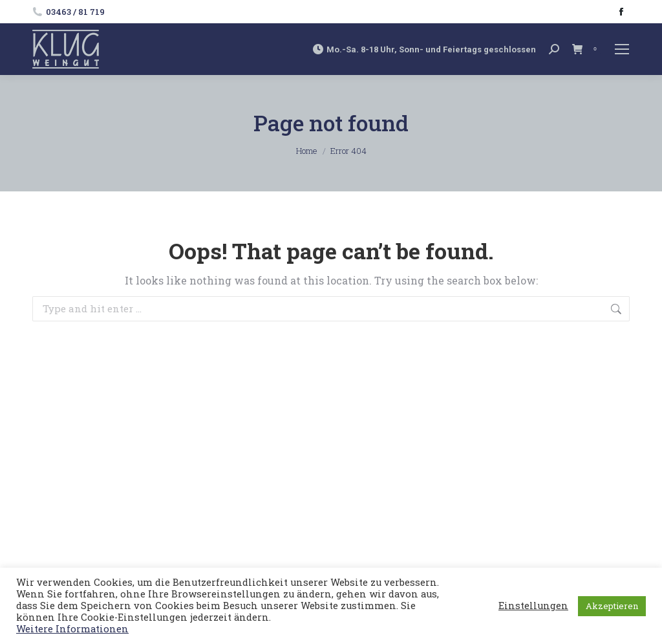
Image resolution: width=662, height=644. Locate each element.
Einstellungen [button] (533, 606)
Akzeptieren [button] (612, 606)
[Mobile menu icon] (622, 49)
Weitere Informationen (72, 629)
